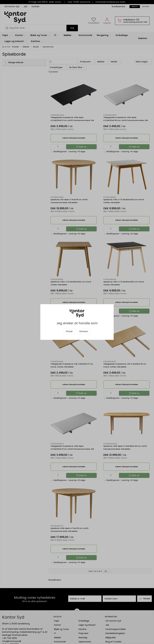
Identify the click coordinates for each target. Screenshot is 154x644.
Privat (69, 331)
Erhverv (84, 331)
